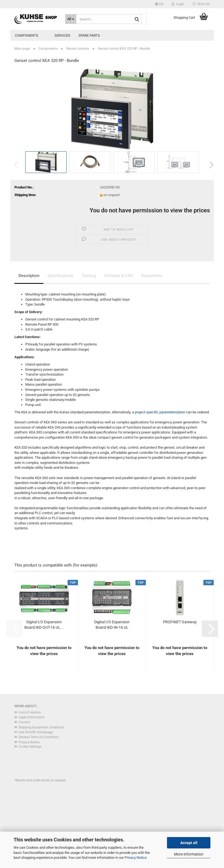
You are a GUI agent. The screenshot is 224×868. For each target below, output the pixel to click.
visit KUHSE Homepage (36, 732)
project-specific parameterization (160, 412)
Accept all (189, 843)
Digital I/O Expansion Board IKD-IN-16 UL (112, 625)
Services (62, 35)
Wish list (201, 4)
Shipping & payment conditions (41, 727)
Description (29, 276)
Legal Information (31, 717)
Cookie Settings (30, 747)
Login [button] (178, 4)
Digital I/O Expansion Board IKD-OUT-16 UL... (44, 625)
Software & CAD (119, 276)
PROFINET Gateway (180, 622)
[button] (159, 4)
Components (27, 35)
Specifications (60, 276)
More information (189, 854)
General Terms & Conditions (39, 737)
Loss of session (30, 712)
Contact (24, 722)
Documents (152, 276)
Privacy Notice (136, 858)
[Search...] (71, 19)
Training (89, 276)
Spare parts (89, 35)
